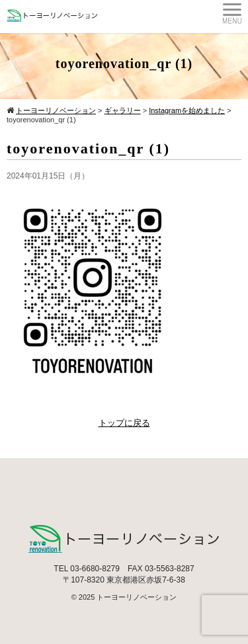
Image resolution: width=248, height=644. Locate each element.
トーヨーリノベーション (137, 597)
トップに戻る (124, 423)
